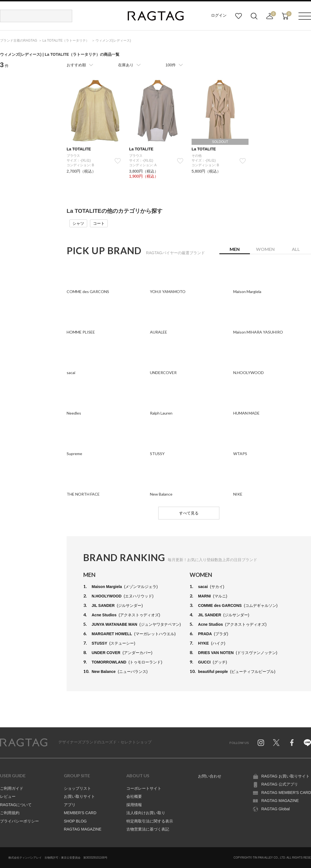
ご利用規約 (10, 813)
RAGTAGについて (16, 805)
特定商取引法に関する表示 (150, 821)
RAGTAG (24, 743)
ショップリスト (77, 788)
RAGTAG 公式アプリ (280, 784)
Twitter (276, 743)
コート (99, 223)
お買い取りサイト (79, 796)
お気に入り (239, 16)
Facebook (292, 743)
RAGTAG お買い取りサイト (285, 776)
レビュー (8, 796)
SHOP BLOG (75, 821)
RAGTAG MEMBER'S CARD (286, 793)
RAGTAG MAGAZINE (83, 829)
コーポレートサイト (144, 788)
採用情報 (134, 805)
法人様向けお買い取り (146, 813)
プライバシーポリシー (19, 821)
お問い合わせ (210, 776)
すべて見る (189, 513)
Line (307, 743)
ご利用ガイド (12, 788)
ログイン (219, 15)
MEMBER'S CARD (80, 813)
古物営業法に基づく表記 (148, 829)
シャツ (78, 223)
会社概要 (134, 796)
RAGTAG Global (275, 809)
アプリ (70, 805)
